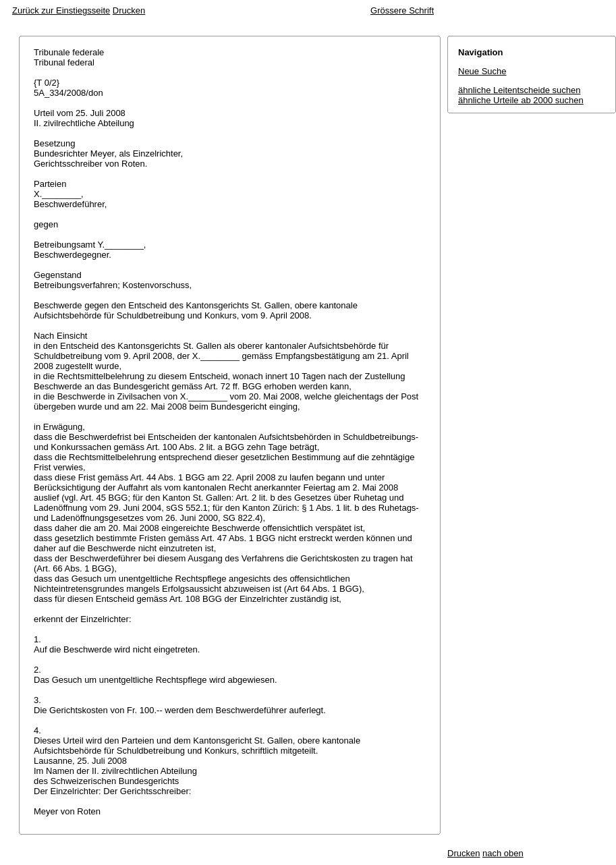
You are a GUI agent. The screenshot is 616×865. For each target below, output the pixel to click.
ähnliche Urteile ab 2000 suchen (521, 100)
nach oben (503, 853)
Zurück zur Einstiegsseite (61, 10)
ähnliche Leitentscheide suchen (519, 90)
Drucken (129, 10)
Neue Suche (482, 71)
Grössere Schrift (402, 10)
